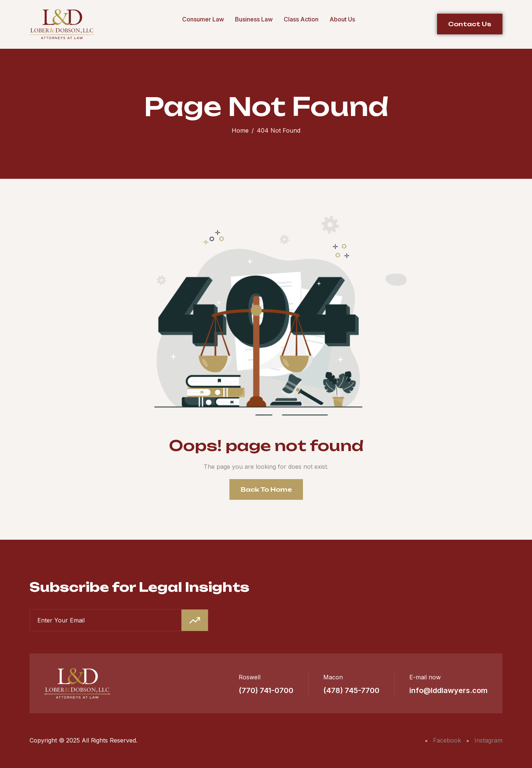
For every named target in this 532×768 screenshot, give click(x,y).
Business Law (254, 19)
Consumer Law (203, 19)
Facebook (443, 740)
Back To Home (266, 489)
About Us (342, 19)
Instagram (485, 740)
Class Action (301, 19)
